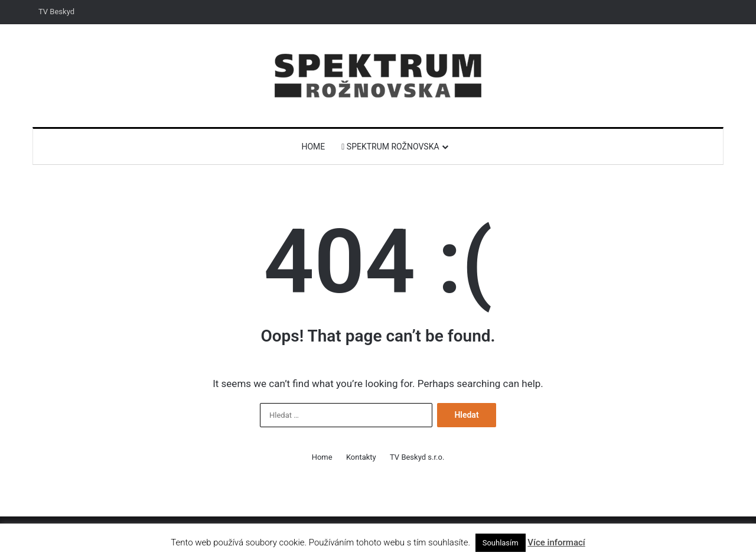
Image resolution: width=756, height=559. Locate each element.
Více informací (556, 542)
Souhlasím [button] (501, 543)
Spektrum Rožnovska (390, 147)
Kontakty (361, 457)
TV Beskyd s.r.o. (417, 457)
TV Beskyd (56, 12)
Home (313, 147)
